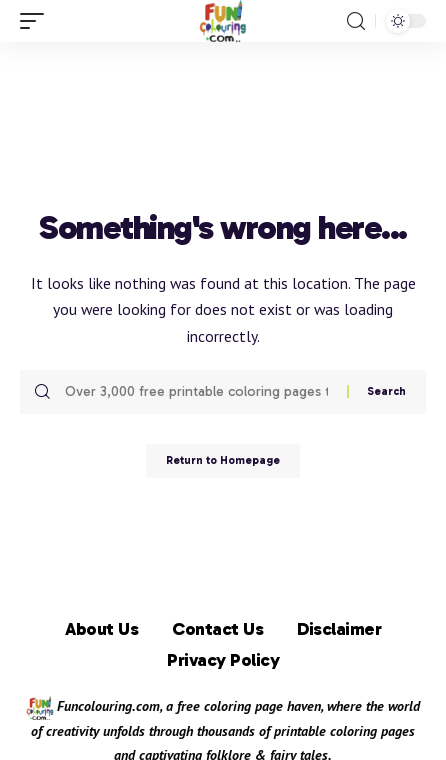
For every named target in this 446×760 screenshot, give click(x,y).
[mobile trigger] (37, 21)
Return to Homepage (223, 460)
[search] (356, 21)
